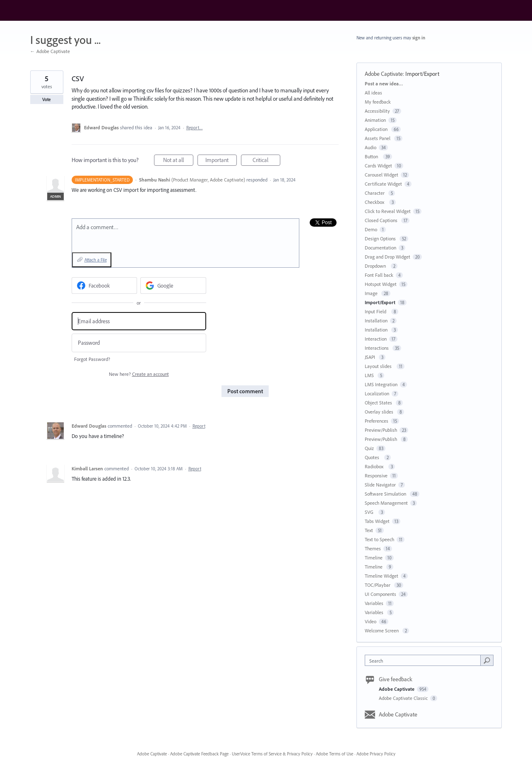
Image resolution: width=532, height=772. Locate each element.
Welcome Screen (382, 630)
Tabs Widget (377, 521)
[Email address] (139, 321)
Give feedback (396, 679)
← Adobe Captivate (50, 51)
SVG (370, 512)
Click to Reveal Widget (388, 211)
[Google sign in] (173, 286)
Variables (374, 603)
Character (375, 193)
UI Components (380, 594)
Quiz (369, 448)
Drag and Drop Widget (388, 257)
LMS (370, 375)
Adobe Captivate (384, 74)
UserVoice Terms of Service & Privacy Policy (272, 754)
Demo (371, 229)
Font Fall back (379, 275)
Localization (377, 393)
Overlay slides (380, 412)
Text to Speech (379, 539)
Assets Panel (378, 138)
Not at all (178, 161)
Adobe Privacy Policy (376, 754)
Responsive (376, 476)
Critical (266, 161)
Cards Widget (378, 166)
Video (371, 621)
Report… (195, 128)
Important (221, 161)
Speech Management (386, 503)
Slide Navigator (380, 485)
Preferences (377, 421)
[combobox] (425, 660)
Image (372, 293)
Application (377, 129)
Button (373, 156)
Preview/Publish (381, 430)
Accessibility (377, 111)
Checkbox (376, 202)
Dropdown (377, 266)
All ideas (373, 93)
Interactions (377, 348)
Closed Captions (382, 220)
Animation (375, 120)
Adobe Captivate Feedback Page (199, 754)
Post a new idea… (384, 83)
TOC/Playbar (378, 585)
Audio (371, 147)
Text (369, 530)
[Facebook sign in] (105, 286)
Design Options (381, 238)
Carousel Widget (382, 175)
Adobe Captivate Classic (404, 698)
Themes (373, 548)
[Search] (487, 660)
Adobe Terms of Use (335, 754)
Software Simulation (386, 494)
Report (199, 426)
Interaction (376, 339)
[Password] (139, 343)
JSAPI (371, 357)
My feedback (378, 102)
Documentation (380, 248)
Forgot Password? (92, 359)
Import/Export (422, 74)
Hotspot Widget (381, 284)
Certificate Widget (383, 184)
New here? (139, 374)
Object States (379, 403)
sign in (419, 38)
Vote (47, 99)
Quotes (373, 457)
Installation (376, 321)
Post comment (245, 391)
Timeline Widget (382, 576)
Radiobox (375, 466)
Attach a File (96, 260)
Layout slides (379, 366)
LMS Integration (381, 384)
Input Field (377, 311)
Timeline (374, 558)
